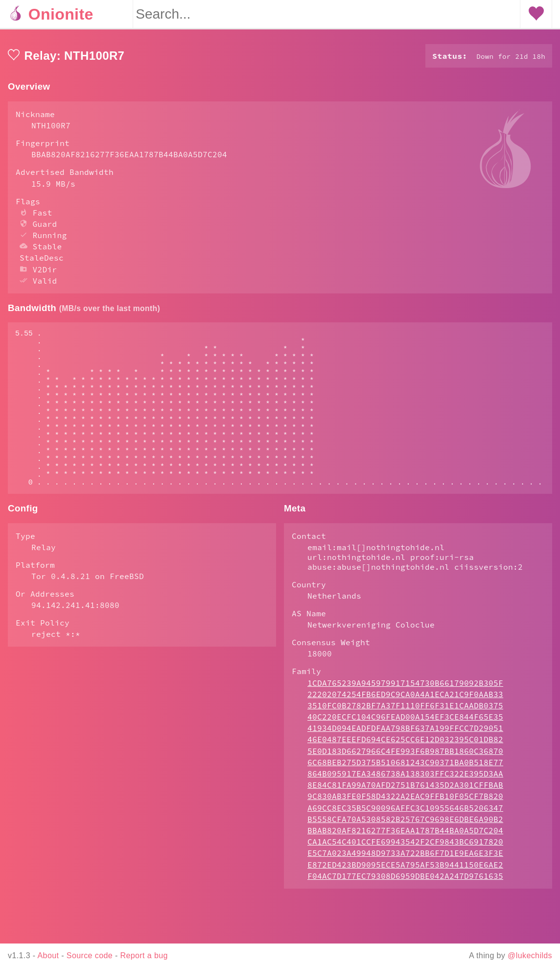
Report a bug (144, 956)
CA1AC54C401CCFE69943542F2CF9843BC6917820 (405, 881)
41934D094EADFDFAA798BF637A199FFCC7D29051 (405, 767)
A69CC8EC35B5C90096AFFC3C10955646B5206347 (405, 847)
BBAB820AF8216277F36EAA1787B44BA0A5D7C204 (405, 870)
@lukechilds (530, 956)
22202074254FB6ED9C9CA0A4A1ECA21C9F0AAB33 (405, 733)
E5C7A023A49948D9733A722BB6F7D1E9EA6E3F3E (405, 892)
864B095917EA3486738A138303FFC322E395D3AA (405, 813)
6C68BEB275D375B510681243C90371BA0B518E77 (405, 801)
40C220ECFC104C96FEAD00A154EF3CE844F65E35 (405, 756)
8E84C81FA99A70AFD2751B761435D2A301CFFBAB (405, 824)
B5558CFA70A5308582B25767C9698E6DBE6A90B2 (405, 858)
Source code (90, 956)
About (48, 956)
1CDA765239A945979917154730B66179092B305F (405, 722)
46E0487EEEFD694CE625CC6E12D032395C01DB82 (405, 778)
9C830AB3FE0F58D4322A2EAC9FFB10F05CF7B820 (405, 835)
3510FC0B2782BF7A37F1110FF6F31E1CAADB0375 (405, 745)
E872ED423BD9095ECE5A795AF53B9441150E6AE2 (405, 904)
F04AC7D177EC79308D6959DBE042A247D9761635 (405, 915)
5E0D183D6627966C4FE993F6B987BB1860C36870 (405, 790)
